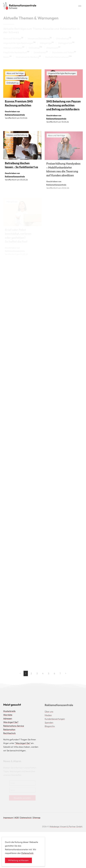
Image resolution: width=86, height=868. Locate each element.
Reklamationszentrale (15, 115)
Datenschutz (26, 818)
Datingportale (65, 43)
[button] (80, 6)
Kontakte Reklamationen (57, 57)
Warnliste (8, 716)
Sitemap (37, 818)
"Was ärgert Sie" (23, 744)
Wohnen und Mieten (13, 48)
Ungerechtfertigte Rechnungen (18, 43)
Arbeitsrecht (52, 48)
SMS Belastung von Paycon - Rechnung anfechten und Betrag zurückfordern (63, 105)
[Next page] (66, 674)
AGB (17, 818)
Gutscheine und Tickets (63, 52)
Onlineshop (34, 48)
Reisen (6, 57)
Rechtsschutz (9, 734)
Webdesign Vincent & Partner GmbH (66, 826)
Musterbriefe (9, 712)
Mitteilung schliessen (18, 860)
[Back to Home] (20, 6)
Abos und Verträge (12, 38)
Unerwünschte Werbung (27, 57)
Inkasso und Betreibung (39, 38)
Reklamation (9, 730)
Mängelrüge (46, 43)
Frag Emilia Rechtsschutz (15, 52)
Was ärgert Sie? (11, 723)
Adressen (8, 719)
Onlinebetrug (62, 38)
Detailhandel (40, 52)
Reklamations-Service (14, 727)
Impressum (8, 818)
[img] (22, 84)
